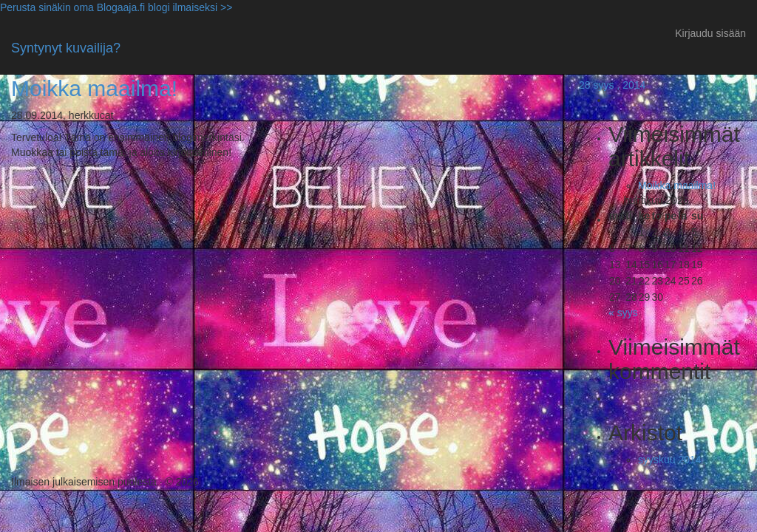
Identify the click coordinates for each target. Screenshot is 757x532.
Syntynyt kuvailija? (66, 48)
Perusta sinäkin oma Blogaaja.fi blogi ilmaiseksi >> (116, 7)
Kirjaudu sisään (710, 33)
